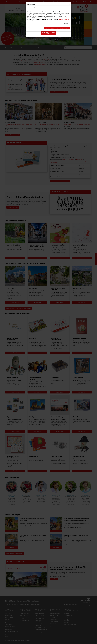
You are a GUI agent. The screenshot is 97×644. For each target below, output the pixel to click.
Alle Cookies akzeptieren (63, 28)
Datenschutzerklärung (64, 19)
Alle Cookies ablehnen (50, 28)
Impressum (36, 21)
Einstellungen (65, 24)
